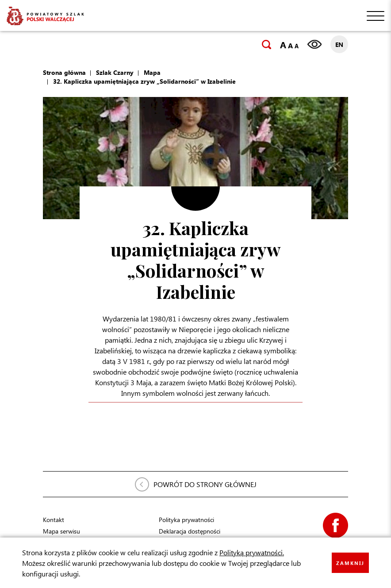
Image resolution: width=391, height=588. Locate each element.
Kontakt (54, 520)
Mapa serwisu (61, 531)
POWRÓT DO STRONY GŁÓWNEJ (205, 484)
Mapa (152, 72)
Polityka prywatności (186, 520)
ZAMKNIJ (350, 563)
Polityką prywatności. (252, 552)
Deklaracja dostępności (190, 531)
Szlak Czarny (115, 72)
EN (339, 44)
